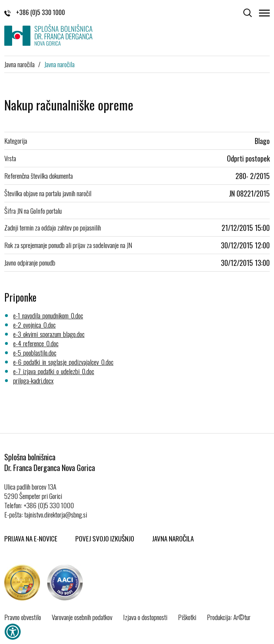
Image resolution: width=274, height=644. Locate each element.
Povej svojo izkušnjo (105, 538)
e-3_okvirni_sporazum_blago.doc (49, 334)
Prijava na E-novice (31, 538)
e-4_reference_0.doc (36, 343)
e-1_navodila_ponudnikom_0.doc (48, 315)
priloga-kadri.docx (33, 380)
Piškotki (187, 617)
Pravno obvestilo (23, 617)
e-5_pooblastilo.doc (35, 352)
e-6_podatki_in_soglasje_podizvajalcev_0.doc (63, 362)
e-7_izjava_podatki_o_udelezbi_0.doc (54, 371)
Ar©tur (242, 617)
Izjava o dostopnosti (145, 617)
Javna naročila (19, 64)
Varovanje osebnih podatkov (82, 617)
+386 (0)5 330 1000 (35, 12)
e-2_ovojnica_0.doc (34, 325)
